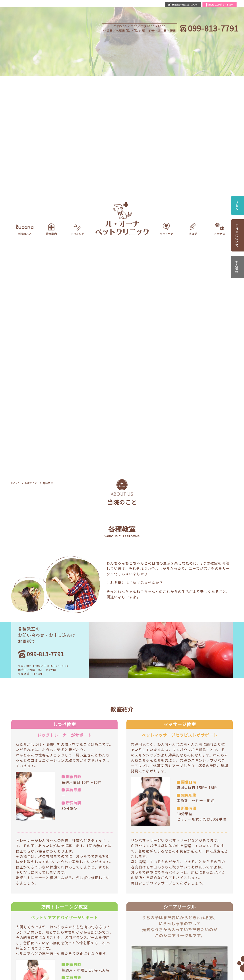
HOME (15, 483)
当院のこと (31, 483)
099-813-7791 (213, 28)
